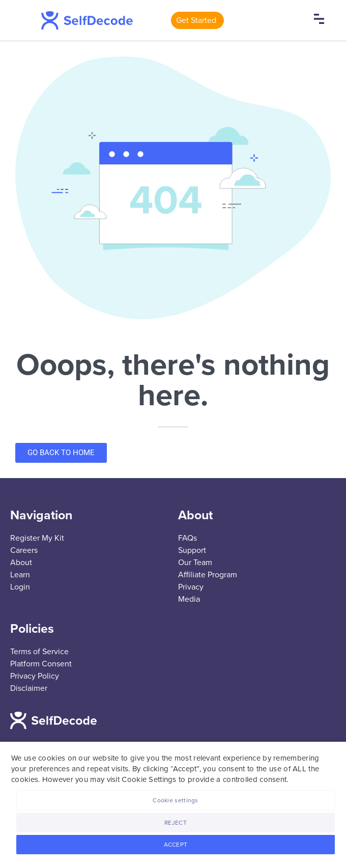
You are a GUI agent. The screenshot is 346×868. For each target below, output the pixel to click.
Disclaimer (29, 688)
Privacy (191, 587)
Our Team (195, 563)
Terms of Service (39, 652)
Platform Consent (41, 664)
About (21, 563)
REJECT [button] (176, 823)
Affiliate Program (208, 575)
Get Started (196, 20)
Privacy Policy (35, 676)
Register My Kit (37, 538)
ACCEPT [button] (176, 845)
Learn (20, 575)
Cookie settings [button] (176, 800)
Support (192, 550)
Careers (24, 550)
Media (189, 599)
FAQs (188, 538)
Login (20, 587)
